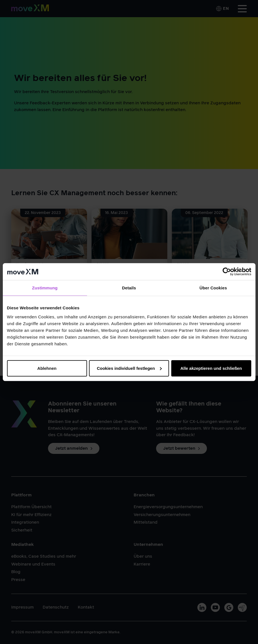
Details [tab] (129, 288)
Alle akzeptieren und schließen (211, 368)
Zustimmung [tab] (45, 288)
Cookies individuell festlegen (129, 368)
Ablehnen (47, 368)
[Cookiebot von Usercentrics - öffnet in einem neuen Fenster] (227, 272)
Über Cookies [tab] (213, 288)
